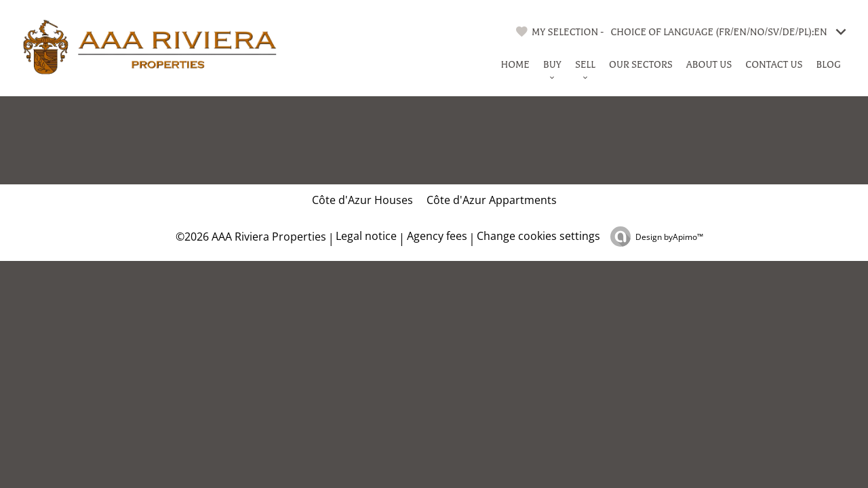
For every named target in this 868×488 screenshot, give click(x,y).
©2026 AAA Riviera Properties (250, 237)
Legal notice (366, 236)
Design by (669, 237)
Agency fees (437, 236)
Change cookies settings (538, 236)
